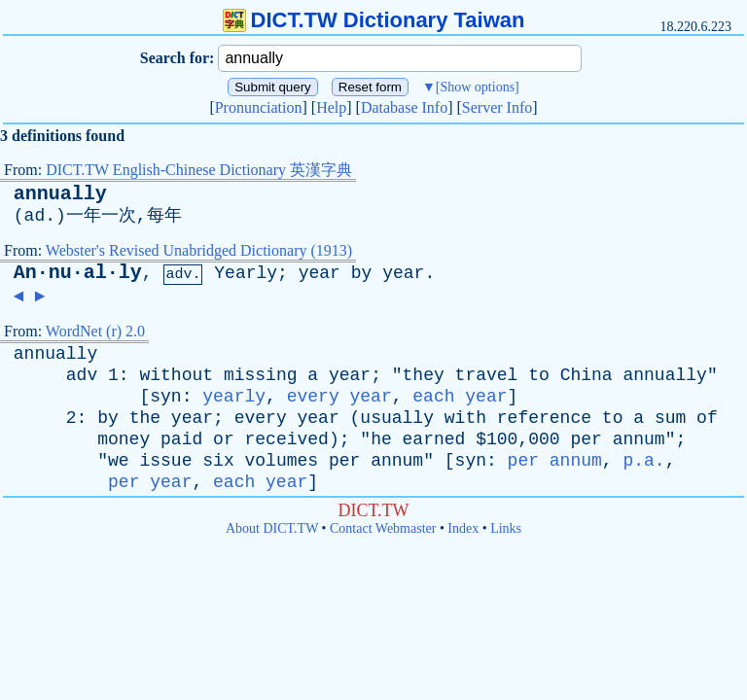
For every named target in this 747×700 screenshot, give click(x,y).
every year (339, 397)
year (320, 273)
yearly (234, 397)
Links (506, 528)
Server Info (497, 107)
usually (397, 418)
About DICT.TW (272, 528)
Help (331, 107)
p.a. (643, 461)
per (586, 439)
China (587, 375)
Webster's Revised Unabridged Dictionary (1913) (199, 250)
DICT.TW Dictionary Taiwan (374, 20)
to (539, 375)
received (287, 439)
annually (60, 194)
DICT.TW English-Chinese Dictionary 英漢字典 (199, 170)
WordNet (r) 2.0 (95, 331)
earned (434, 439)
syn (165, 397)
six (218, 461)
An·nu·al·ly (78, 273)
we (119, 461)
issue (165, 461)
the (145, 418)
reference (544, 418)
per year (150, 482)
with (465, 418)
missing (261, 375)
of (707, 418)
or (224, 439)
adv (82, 375)
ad (35, 216)
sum (670, 418)
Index (463, 528)
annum (639, 439)
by (362, 273)
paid (181, 439)
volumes (282, 461)
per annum (555, 461)
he (381, 439)
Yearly (246, 273)
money (124, 439)
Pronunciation (259, 107)
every (261, 418)
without (176, 375)
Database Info (404, 107)
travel (487, 375)
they (424, 375)
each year (460, 397)
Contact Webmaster (383, 528)
